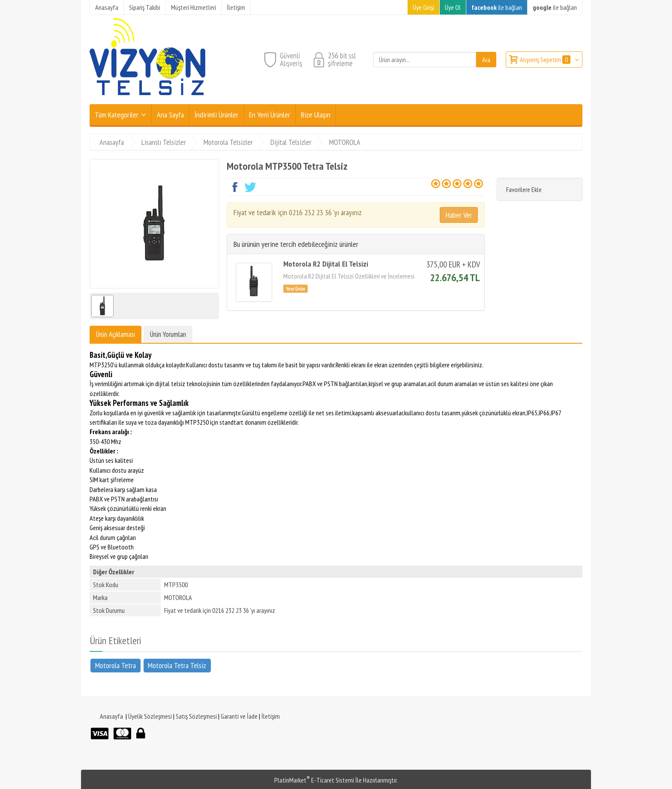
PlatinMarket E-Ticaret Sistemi (314, 780)
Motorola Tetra (115, 665)
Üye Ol (453, 7)
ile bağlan (497, 7)
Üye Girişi (423, 7)
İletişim (271, 716)
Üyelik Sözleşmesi (150, 716)
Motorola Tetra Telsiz (177, 665)
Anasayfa (111, 716)
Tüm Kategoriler (117, 115)
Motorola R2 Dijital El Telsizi (326, 264)
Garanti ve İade (239, 716)
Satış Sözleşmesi (196, 716)
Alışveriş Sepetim (546, 60)
